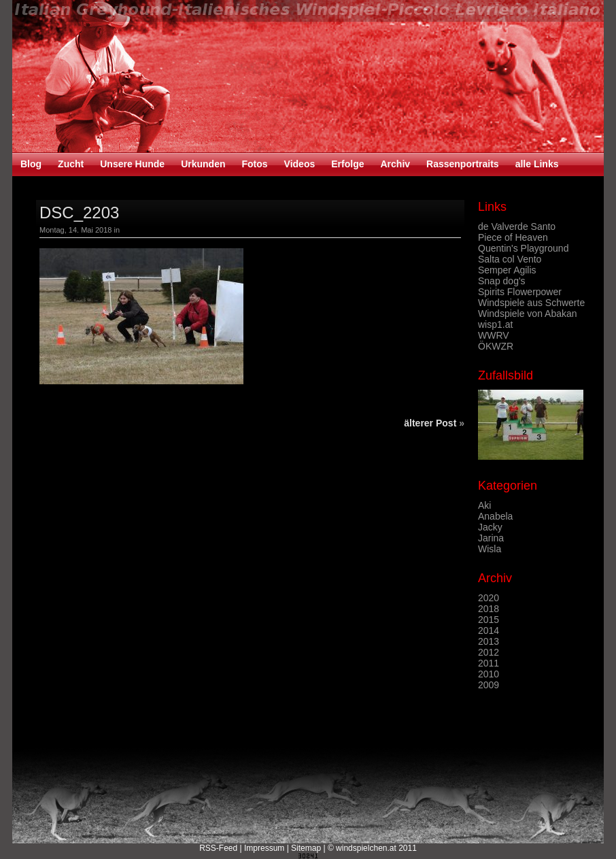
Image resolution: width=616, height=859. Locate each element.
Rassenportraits (463, 164)
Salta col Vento (510, 259)
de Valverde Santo (517, 226)
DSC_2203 (79, 213)
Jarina (491, 538)
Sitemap (306, 848)
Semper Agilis (507, 270)
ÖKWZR (496, 346)
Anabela (495, 516)
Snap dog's (502, 281)
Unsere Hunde (132, 164)
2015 (489, 620)
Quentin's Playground (523, 248)
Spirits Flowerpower (520, 292)
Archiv (395, 164)
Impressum (264, 848)
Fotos (254, 164)
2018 (489, 609)
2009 (489, 685)
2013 (489, 641)
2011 (489, 663)
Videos (300, 164)
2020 (489, 598)
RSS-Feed (218, 848)
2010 (489, 674)
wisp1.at (495, 324)
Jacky (490, 527)
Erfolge (347, 164)
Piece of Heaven (513, 237)
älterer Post (430, 423)
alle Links (537, 164)
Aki (484, 505)
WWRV (494, 335)
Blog (31, 164)
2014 (489, 630)
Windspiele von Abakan (528, 314)
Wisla (490, 549)
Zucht (71, 164)
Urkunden (203, 164)
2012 (489, 652)
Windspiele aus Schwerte (531, 303)
